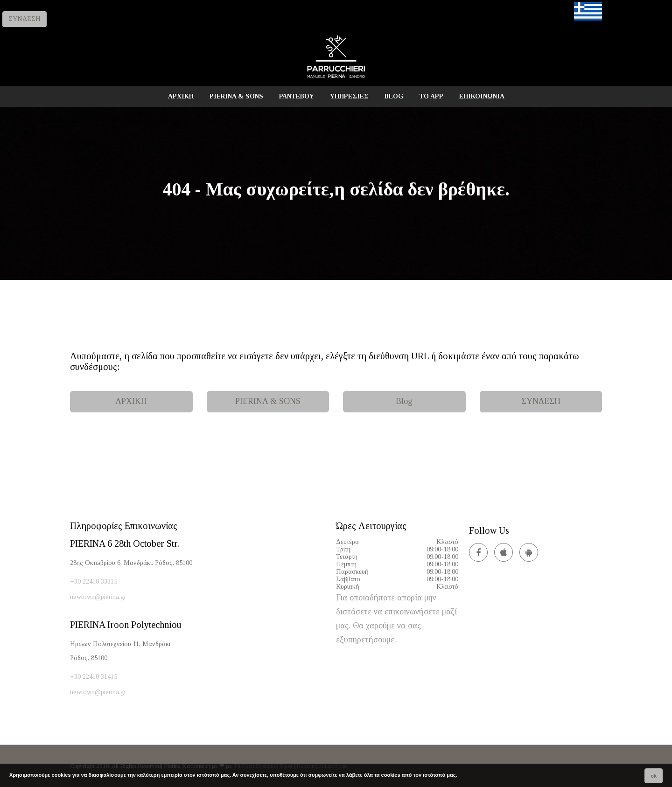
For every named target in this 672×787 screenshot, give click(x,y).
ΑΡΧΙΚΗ (181, 96)
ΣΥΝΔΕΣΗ (24, 19)
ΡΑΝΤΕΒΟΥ (297, 96)
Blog (404, 401)
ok (654, 776)
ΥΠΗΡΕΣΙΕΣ (349, 96)
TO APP (431, 96)
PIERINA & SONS (236, 96)
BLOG (394, 96)
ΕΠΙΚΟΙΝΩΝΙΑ (482, 96)
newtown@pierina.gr (98, 597)
